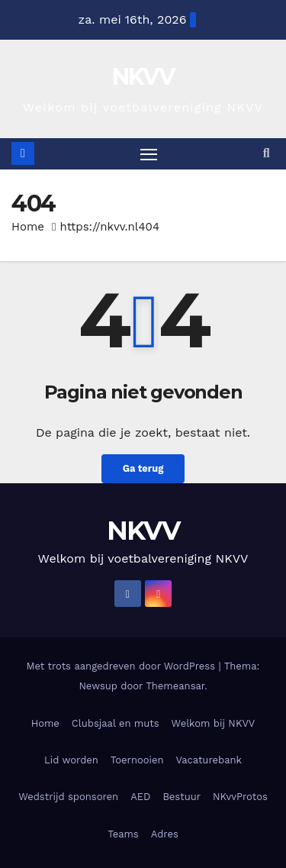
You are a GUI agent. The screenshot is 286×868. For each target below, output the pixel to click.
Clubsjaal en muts (116, 723)
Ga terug (143, 468)
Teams (123, 834)
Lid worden (71, 760)
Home (28, 227)
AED (140, 797)
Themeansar (175, 686)
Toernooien (137, 760)
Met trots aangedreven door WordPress (123, 666)
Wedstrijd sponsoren (68, 797)
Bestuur (182, 797)
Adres (165, 834)
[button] (267, 153)
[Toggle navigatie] (149, 154)
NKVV (143, 77)
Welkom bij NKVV (214, 723)
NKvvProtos (240, 797)
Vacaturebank (209, 760)
